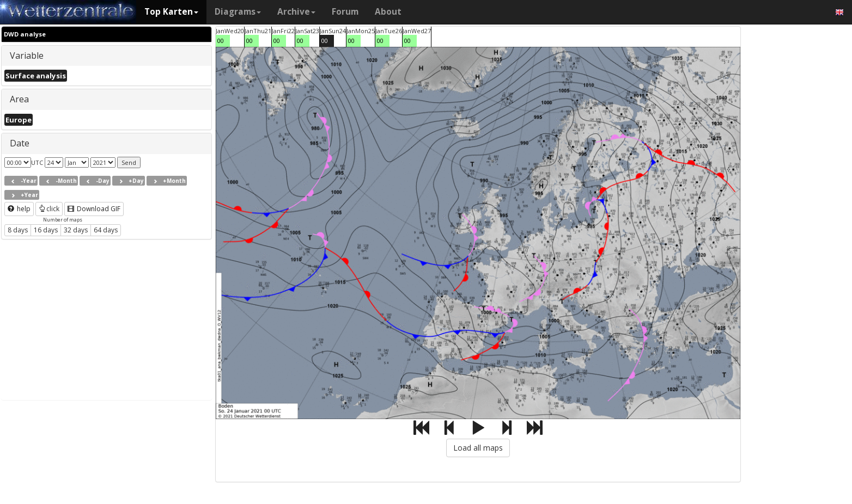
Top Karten (171, 12)
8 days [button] (18, 230)
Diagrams (238, 12)
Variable (27, 56)
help (19, 209)
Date (20, 143)
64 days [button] (106, 230)
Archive (296, 12)
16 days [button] (46, 230)
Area (19, 99)
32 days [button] (76, 230)
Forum (345, 12)
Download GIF (94, 209)
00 (221, 41)
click (49, 209)
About (388, 12)
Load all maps (478, 448)
